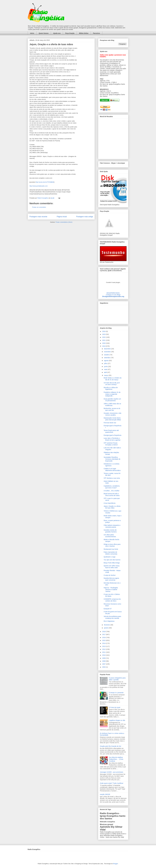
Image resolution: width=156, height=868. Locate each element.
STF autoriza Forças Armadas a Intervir (111, 444)
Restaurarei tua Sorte (111, 549)
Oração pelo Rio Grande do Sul (110, 746)
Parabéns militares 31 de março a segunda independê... (112, 394)
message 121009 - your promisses (112, 772)
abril (106, 372)
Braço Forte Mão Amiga (112, 563)
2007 (104, 664)
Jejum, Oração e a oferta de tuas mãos (112, 507)
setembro (107, 358)
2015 (104, 640)
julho (106, 363)
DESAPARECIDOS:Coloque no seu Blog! (113, 294)
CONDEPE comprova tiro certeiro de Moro (112, 600)
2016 (104, 637)
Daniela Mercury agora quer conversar (111, 579)
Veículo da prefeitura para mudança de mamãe (112, 617)
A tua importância (110, 503)
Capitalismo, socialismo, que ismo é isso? (112, 487)
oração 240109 (105, 794)
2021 (104, 340)
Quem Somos (44, 33)
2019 (104, 346)
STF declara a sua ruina (112, 478)
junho (106, 366)
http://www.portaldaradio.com (39, 186)
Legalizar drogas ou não (117, 720)
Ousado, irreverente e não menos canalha (113, 414)
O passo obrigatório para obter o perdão (117, 679)
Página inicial (62, 217)
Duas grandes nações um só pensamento (112, 400)
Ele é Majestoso (109, 621)
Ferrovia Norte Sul (110, 423)
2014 (104, 643)
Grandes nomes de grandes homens (110, 531)
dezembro (108, 349)
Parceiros (97, 33)
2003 (104, 667)
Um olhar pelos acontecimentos (110, 536)
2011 (104, 652)
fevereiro (107, 625)
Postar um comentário (39, 207)
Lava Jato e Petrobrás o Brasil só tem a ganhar (112, 439)
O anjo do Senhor (110, 575)
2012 (104, 649)
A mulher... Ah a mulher (112, 491)
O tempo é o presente (116, 693)
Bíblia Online (84, 33)
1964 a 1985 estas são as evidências (112, 405)
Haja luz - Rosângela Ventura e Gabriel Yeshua (111, 590)
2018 (104, 632)
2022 (104, 337)
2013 (104, 646)
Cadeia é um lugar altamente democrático (112, 470)
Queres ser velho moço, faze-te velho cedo (112, 567)
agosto (106, 361)
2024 (104, 331)
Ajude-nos (57, 33)
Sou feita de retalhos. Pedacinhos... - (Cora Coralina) (116, 759)
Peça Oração (70, 33)
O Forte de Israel (115, 707)
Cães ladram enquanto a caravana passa (112, 526)
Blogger (115, 864)
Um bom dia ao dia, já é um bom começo (112, 384)
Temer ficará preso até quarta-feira (111, 431)
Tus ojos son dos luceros (112, 560)
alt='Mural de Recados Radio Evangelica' (113, 138)
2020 (104, 343)
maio (106, 369)
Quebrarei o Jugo (110, 557)
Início (32, 33)
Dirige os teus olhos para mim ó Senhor (112, 545)
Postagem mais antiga (85, 217)
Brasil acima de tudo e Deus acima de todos (112, 495)
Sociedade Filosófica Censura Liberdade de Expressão (112, 459)
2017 (104, 634)
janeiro (106, 628)
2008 (104, 661)
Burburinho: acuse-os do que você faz (112, 409)
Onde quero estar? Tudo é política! (112, 783)
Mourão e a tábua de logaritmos (111, 388)
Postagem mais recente (38, 217)
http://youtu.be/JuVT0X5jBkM (45, 182)
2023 (104, 334)
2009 (104, 658)
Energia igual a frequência (113, 435)
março (106, 375)
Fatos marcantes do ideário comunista (110, 553)
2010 (104, 655)
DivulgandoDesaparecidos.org (113, 296)
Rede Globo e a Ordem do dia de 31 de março (113, 379)
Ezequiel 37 (108, 609)
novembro (108, 352)
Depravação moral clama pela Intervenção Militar (112, 419)
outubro (107, 355)
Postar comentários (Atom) (64, 222)
